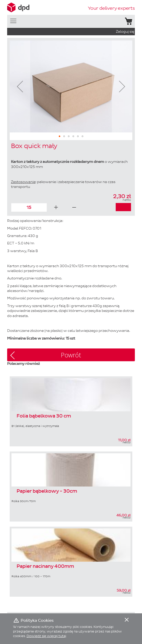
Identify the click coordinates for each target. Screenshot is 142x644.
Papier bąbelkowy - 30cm (47, 491)
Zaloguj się (125, 32)
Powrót (71, 355)
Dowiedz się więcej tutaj (46, 636)
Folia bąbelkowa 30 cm (44, 416)
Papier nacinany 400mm (45, 567)
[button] (20, 86)
